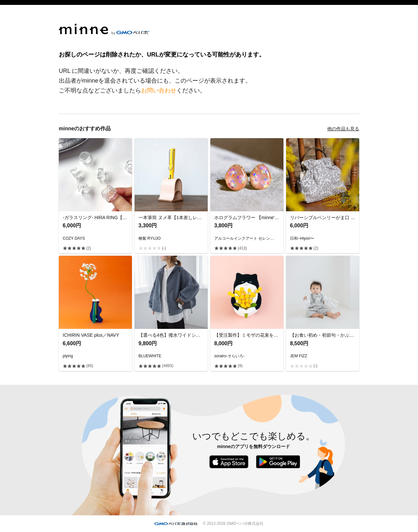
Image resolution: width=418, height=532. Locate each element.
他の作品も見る (343, 129)
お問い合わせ (159, 90)
